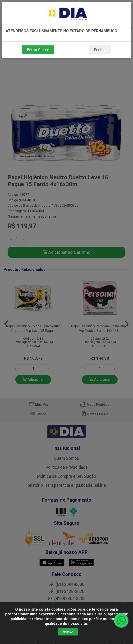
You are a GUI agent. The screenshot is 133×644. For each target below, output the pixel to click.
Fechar (100, 50)
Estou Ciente (38, 50)
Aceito (68, 631)
